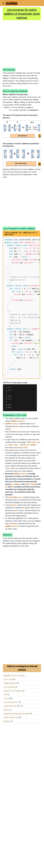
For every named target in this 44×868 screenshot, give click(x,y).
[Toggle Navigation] (3, 3)
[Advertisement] (22, 44)
